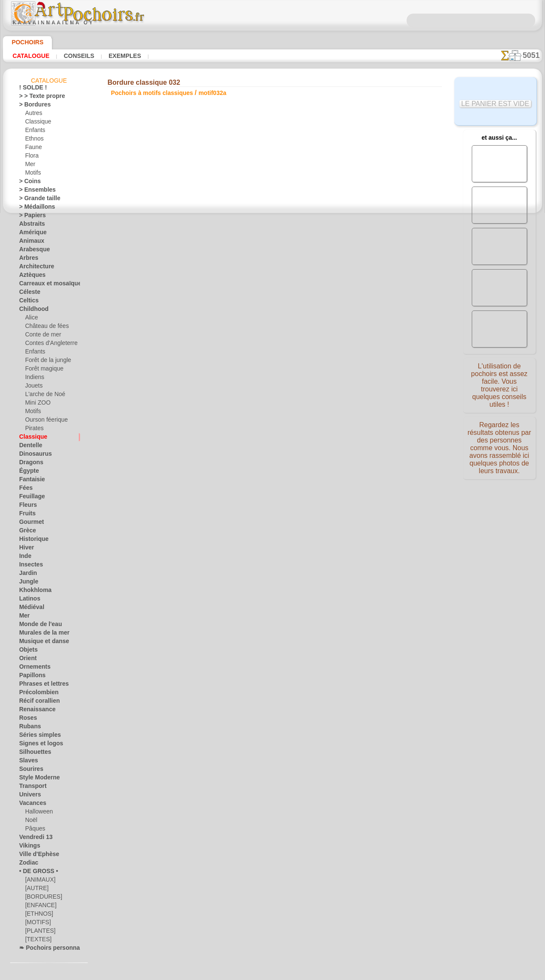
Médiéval (30, 609)
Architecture (34, 268)
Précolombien (35, 694)
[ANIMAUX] (40, 881)
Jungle (26, 583)
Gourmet (30, 523)
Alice (31, 319)
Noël (30, 822)
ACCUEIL (188, 394)
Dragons (29, 464)
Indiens (34, 379)
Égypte (27, 472)
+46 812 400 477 (294, 422)
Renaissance (34, 711)
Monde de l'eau (37, 626)
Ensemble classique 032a (375, 181)
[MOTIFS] (37, 924)
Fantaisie (30, 481)
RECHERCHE (352, 394)
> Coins (27, 183)
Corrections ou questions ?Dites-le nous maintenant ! (272, 365)
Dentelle (29, 447)
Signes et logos (36, 745)
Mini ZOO (36, 404)
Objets (27, 651)
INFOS (215, 394)
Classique (36, 123)
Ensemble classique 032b (375, 198)
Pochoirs (24, 42)
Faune (32, 149)
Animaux (29, 242)
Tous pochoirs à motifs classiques (272, 331)
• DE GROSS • (35, 873)
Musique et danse (40, 643)
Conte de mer (41, 336)
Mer (30, 166)
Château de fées (44, 328)
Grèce (26, 532)
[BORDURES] (41, 898)
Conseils (72, 56)
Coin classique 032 (375, 211)
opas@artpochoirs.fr (272, 479)
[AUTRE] (35, 890)
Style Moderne (36, 779)
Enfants (34, 132)
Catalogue (29, 56)
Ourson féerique (44, 421)
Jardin (26, 575)
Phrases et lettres (40, 685)
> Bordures (32, 106)
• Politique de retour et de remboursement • (273, 465)
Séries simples (36, 736)
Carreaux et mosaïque (45, 285)
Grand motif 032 (375, 230)
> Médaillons (34, 208)
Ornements (32, 668)
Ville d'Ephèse (35, 856)
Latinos (28, 600)
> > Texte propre (37, 98)
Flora (31, 157)
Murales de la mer (40, 634)
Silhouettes (32, 753)
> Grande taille (36, 200)
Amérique (30, 234)
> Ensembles (33, 191)
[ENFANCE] (39, 907)
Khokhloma (32, 592)
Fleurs (26, 506)
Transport (31, 787)
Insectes (29, 566)
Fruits (26, 515)
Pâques (34, 830)
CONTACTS (244, 394)
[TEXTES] (36, 941)
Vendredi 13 (33, 839)
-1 (246, 312)
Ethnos (33, 140)
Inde (24, 558)
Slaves (27, 762)
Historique (32, 540)
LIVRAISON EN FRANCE (297, 394)
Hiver (25, 549)
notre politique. (382, 973)
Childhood (31, 310)
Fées (24, 489)
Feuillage (29, 498)
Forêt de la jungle (45, 362)
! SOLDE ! (30, 89)
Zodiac (27, 864)
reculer (273, 312)
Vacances (30, 805)
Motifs (33, 174)
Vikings (27, 847)
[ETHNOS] (37, 915)
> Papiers (30, 217)
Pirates (33, 430)
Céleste (28, 293)
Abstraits (30, 225)
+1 (299, 312)
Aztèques (30, 276)
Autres (33, 115)
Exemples (113, 56)
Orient (27, 660)
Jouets (33, 387)
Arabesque (32, 251)
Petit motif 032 (375, 221)
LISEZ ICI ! (193, 183)
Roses (26, 719)
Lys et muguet (375, 168)
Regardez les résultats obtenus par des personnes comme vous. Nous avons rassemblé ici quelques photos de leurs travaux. (499, 448)
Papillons (30, 677)
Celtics (27, 302)
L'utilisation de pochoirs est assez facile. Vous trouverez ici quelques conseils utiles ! (499, 385)
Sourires (29, 770)
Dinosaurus (33, 455)
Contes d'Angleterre (48, 345)
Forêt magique (42, 370)
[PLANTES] (38, 932)
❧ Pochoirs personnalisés (49, 949)
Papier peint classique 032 (375, 243)
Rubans (28, 728)
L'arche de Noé (42, 396)
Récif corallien (36, 702)
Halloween (37, 813)
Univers (28, 796)
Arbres (27, 259)
